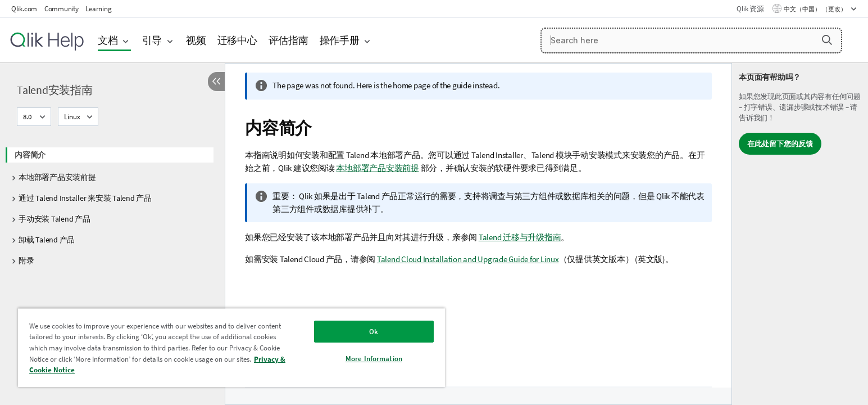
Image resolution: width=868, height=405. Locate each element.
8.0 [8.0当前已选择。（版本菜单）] (28, 117)
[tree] (112, 204)
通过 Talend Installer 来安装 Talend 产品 (85, 198)
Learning (98, 9)
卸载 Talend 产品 (47, 240)
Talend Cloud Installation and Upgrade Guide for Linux (468, 259)
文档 (108, 40)
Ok (374, 332)
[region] (231, 347)
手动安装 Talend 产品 (54, 219)
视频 (196, 40)
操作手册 (340, 40)
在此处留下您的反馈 (780, 144)
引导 (152, 40)
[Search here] (691, 40)
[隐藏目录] (216, 82)
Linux (72, 117)
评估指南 (288, 40)
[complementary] (800, 234)
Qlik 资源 (750, 9)
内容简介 (30, 155)
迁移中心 (237, 40)
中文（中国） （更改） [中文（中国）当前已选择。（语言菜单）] (816, 9)
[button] (827, 40)
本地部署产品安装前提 (57, 177)
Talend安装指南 (55, 90)
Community (62, 9)
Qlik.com (24, 9)
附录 (26, 260)
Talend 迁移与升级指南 (520, 237)
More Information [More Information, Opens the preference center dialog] (374, 359)
